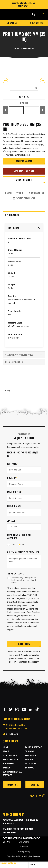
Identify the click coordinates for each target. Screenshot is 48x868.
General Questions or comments (24, 552)
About (6, 751)
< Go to (24, 49)
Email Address (15, 492)
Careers (35, 785)
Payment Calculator (24, 198)
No (21, 545)
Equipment (8, 764)
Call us (12, 23)
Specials (30, 759)
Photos (24, 97)
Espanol (29, 768)
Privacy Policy (24, 852)
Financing (30, 755)
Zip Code (12, 521)
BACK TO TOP (37, 796)
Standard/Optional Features (24, 355)
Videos (24, 103)
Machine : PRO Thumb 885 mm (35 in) (23, 454)
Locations (31, 764)
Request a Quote (24, 161)
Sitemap (24, 847)
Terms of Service (16, 573)
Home (6, 747)
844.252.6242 (12, 734)
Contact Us (36, 23)
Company (12, 478)
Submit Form (24, 644)
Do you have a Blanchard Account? (19, 537)
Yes (11, 545)
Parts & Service (33, 747)
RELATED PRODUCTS (24, 362)
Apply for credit (24, 180)
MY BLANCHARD (10, 755)
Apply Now (23, 6)
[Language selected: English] (36, 865)
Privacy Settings (8, 863)
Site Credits (24, 842)
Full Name (13, 464)
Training (30, 751)
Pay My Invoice (10, 759)
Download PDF (36, 193)
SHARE (8, 193)
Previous (5, 81)
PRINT (20, 193)
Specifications (24, 215)
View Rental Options (24, 171)
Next (43, 81)
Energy (6, 768)
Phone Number (15, 506)
